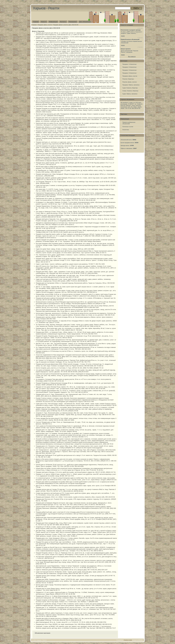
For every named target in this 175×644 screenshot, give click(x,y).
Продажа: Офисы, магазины (131, 85)
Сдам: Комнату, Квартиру (130, 88)
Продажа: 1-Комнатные (129, 64)
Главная (34, 25)
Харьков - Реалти (46, 8)
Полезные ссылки (128, 127)
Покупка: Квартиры (128, 79)
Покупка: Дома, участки (130, 82)
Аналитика (126, 130)
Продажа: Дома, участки (45, 25)
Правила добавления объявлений (129, 123)
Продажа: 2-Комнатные (129, 67)
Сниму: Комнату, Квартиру (130, 91)
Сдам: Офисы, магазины (130, 94)
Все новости (132, 56)
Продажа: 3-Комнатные (129, 70)
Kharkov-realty (128, 640)
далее (123, 36)
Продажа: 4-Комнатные (129, 73)
